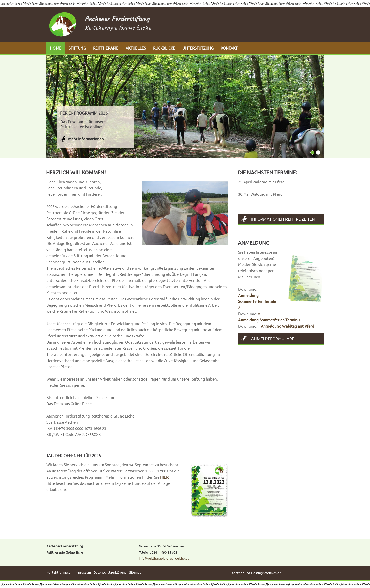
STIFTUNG (77, 48)
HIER (164, 477)
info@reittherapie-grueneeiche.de (164, 558)
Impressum (83, 572)
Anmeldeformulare (273, 338)
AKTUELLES (136, 48)
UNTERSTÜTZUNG (198, 48)
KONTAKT (229, 48)
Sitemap (135, 572)
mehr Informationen (86, 139)
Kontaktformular (59, 572)
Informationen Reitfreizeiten (283, 219)
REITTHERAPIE (106, 48)
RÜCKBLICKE (164, 48)
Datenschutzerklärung (110, 572)
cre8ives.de (273, 573)
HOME (56, 48)
